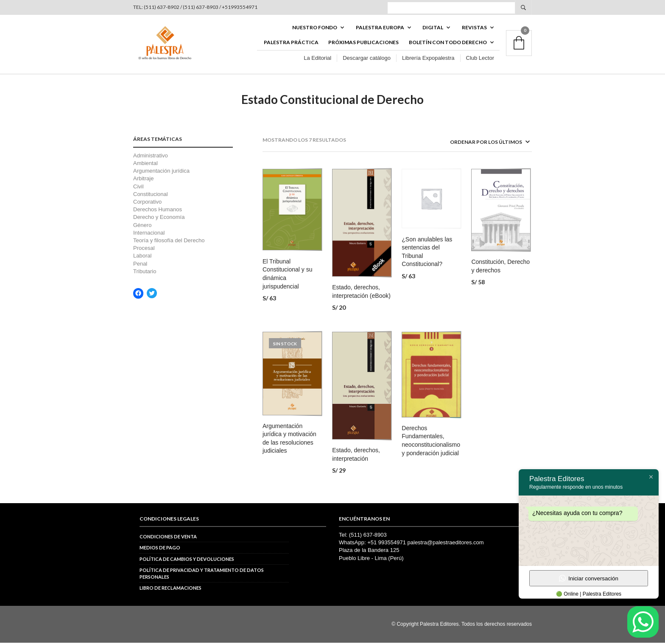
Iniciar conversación (589, 578)
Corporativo (147, 203)
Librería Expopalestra (428, 59)
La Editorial (317, 59)
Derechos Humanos (158, 211)
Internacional (149, 234)
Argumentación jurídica (161, 172)
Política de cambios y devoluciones (187, 560)
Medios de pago (160, 549)
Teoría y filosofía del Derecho (169, 242)
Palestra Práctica (291, 43)
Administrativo (151, 157)
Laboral (142, 257)
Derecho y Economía (159, 218)
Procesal (144, 249)
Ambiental (145, 164)
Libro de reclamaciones (170, 589)
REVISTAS (474, 28)
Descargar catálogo (367, 59)
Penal (140, 265)
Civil (138, 188)
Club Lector (480, 59)
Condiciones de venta (168, 538)
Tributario (145, 273)
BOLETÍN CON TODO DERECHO (448, 43)
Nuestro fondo (315, 28)
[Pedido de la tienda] (479, 144)
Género (142, 226)
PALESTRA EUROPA (380, 28)
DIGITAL (433, 28)
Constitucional (151, 195)
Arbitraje (143, 180)
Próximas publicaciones (363, 43)
